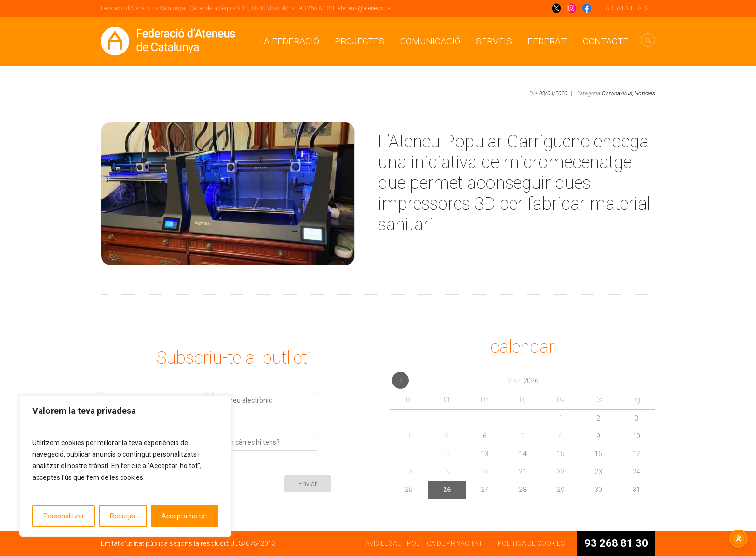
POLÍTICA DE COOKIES (531, 543)
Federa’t (547, 41)
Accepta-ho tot (184, 516)
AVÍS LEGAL (383, 543)
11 (409, 454)
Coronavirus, (617, 93)
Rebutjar (123, 516)
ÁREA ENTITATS (627, 8)
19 (447, 472)
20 (485, 472)
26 (447, 490)
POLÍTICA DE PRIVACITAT (445, 543)
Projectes (360, 41)
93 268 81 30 (316, 8)
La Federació (289, 41)
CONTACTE (606, 41)
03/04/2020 (553, 93)
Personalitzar (64, 516)
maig (522, 381)
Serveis (494, 41)
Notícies (645, 93)
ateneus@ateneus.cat (365, 8)
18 (409, 472)
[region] (125, 466)
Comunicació (430, 41)
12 (447, 454)
